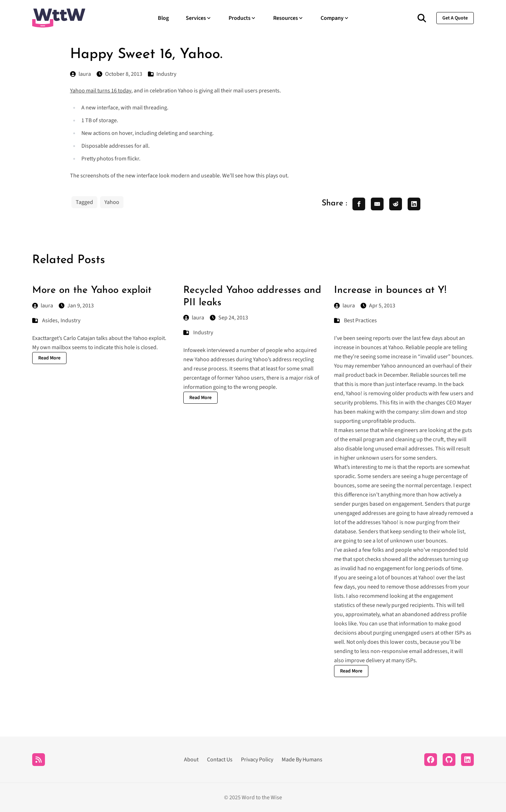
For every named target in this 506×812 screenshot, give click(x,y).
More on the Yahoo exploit (92, 290)
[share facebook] (359, 204)
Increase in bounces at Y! (390, 290)
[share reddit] (396, 204)
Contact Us (220, 760)
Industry (70, 320)
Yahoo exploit (149, 338)
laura (43, 306)
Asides (50, 320)
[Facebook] (431, 760)
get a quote (455, 18)
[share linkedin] (414, 204)
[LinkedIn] (467, 760)
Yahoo (112, 202)
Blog (163, 18)
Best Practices (360, 320)
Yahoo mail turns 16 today (101, 91)
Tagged (84, 202)
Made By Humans (302, 760)
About (191, 760)
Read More (49, 358)
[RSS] (39, 760)
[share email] (377, 204)
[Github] (449, 760)
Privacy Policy (257, 760)
